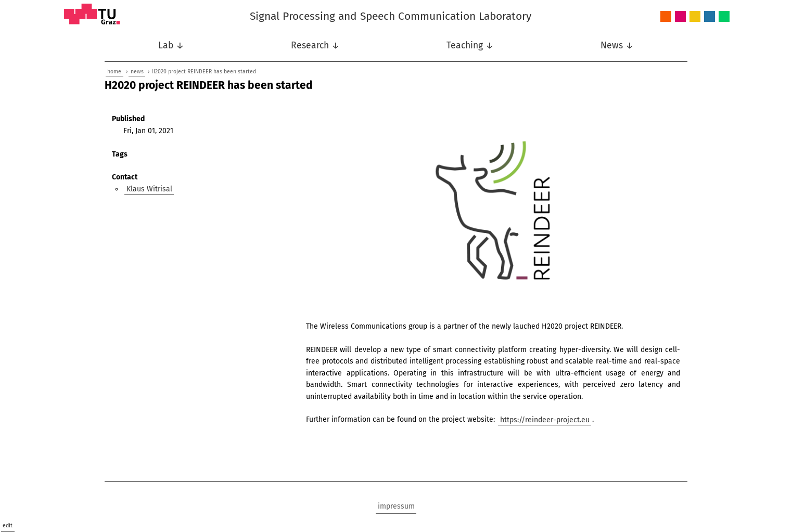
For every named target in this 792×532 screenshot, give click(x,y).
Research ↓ (315, 46)
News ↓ (617, 46)
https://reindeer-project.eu (545, 419)
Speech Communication (710, 17)
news (137, 72)
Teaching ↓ (470, 46)
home (114, 72)
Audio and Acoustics (666, 17)
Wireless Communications (724, 17)
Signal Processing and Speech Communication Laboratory (391, 16)
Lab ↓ (171, 46)
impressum (396, 506)
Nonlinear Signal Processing (695, 17)
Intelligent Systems (680, 17)
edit (8, 525)
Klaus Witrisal (149, 189)
